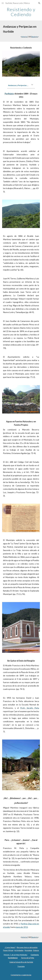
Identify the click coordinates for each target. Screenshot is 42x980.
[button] (3, 3)
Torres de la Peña (27, 958)
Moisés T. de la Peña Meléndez (16, 955)
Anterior (24, 37)
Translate (21, 966)
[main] (21, 12)
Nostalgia (28, 950)
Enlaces (36, 950)
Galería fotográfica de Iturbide (21, 962)
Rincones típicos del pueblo (27, 947)
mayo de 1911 (22, 927)
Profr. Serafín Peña (30, 708)
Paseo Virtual (8, 950)
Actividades (19, 950)
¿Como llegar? (10, 947)
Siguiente (35, 37)
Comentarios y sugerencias (21, 975)
